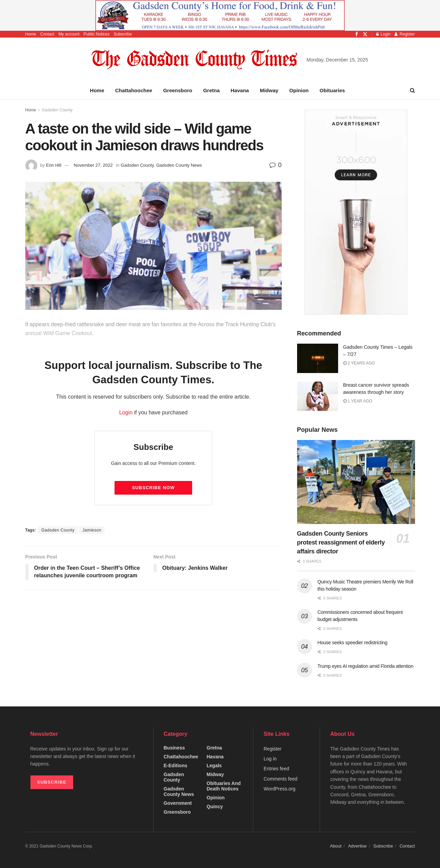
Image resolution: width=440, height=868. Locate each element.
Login (383, 34)
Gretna (211, 90)
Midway (269, 90)
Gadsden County (57, 110)
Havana (240, 90)
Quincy (215, 807)
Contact (47, 34)
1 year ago (358, 401)
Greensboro (178, 90)
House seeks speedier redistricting (352, 643)
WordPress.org (279, 789)
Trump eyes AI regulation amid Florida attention (365, 666)
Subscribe (123, 34)
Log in (270, 759)
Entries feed (276, 769)
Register (405, 34)
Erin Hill (54, 165)
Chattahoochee (134, 90)
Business (174, 748)
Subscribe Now (153, 488)
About (336, 846)
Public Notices (96, 34)
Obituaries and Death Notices (224, 786)
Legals (214, 766)
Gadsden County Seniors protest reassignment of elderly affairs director (341, 542)
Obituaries (332, 90)
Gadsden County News (179, 165)
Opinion (299, 90)
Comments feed (281, 779)
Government (178, 803)
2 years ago (359, 363)
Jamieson (92, 530)
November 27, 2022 (93, 165)
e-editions (176, 766)
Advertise (357, 846)
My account (69, 34)
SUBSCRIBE (52, 782)
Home (31, 34)
